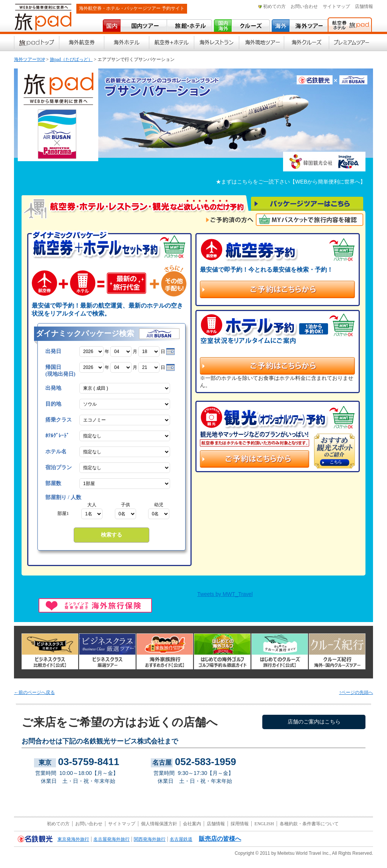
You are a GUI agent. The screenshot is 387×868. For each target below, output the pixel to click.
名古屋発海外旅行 (111, 839)
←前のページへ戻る (34, 692)
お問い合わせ (304, 6)
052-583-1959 (206, 762)
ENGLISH (264, 824)
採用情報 (240, 824)
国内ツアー (143, 26)
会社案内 (192, 824)
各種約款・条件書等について (309, 824)
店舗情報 (364, 6)
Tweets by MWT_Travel (225, 594)
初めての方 (274, 6)
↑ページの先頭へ (356, 692)
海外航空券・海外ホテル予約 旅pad (350, 25)
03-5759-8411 (88, 762)
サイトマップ (336, 6)
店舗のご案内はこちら (314, 722)
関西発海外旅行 (150, 839)
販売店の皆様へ (220, 839)
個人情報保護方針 (159, 824)
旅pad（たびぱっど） (71, 59)
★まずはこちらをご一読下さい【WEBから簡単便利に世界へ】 (291, 182)
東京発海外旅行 (73, 839)
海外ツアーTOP (29, 59)
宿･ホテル (189, 26)
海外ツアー (308, 26)
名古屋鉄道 (181, 839)
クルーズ (251, 26)
